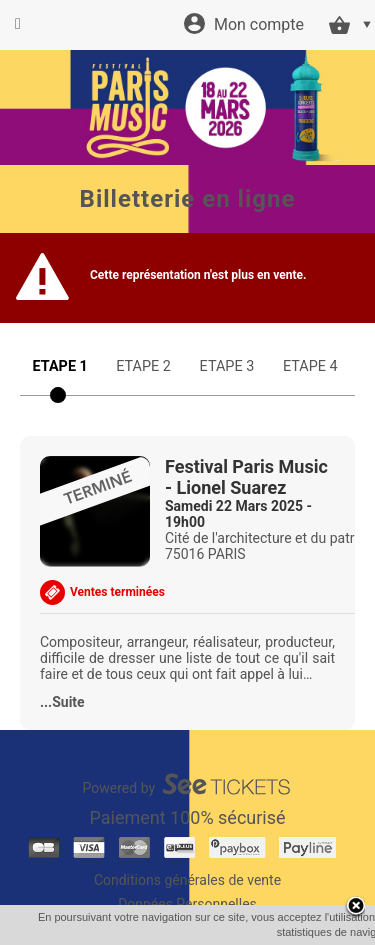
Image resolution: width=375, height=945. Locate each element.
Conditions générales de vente (187, 880)
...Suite (62, 702)
